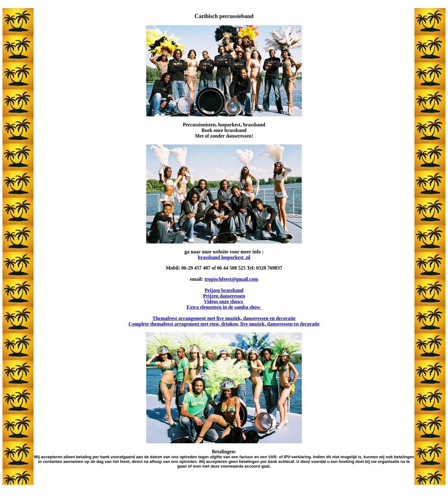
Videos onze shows (224, 301)
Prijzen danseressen (224, 296)
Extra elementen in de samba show (224, 307)
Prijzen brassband (224, 290)
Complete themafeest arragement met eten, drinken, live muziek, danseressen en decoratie (224, 324)
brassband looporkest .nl (224, 257)
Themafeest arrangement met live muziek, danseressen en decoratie (224, 318)
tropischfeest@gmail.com (231, 279)
